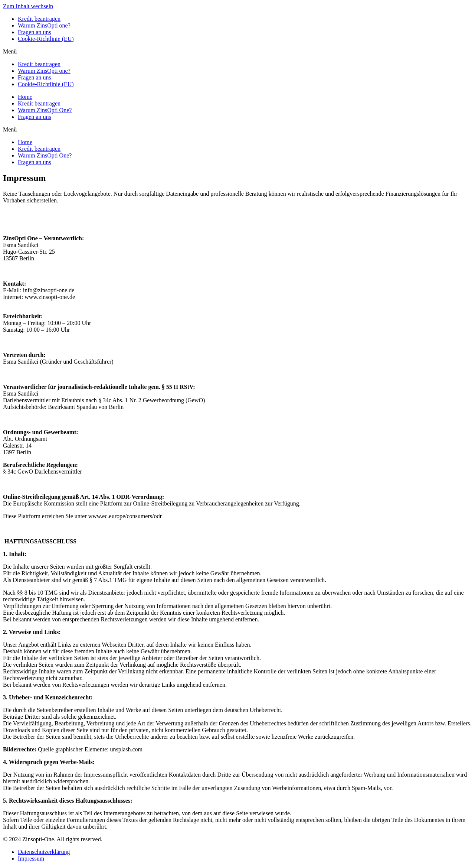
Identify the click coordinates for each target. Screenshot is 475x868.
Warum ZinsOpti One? (45, 110)
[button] (237, 52)
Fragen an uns (35, 32)
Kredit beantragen (39, 19)
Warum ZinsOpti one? (44, 25)
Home (25, 97)
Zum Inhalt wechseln (28, 6)
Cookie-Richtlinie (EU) (46, 39)
